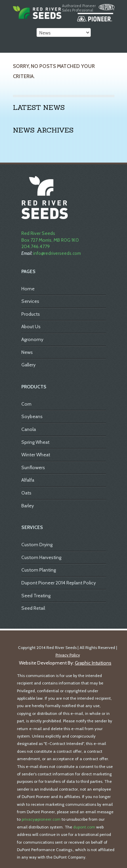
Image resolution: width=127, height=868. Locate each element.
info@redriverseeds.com (57, 253)
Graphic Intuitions (93, 663)
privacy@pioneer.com (41, 819)
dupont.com (84, 827)
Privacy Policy (68, 655)
